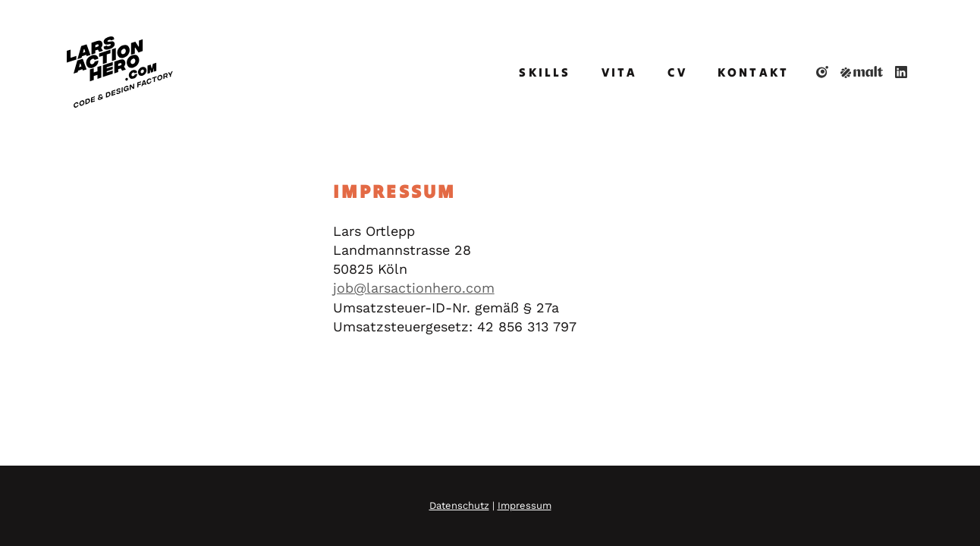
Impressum (525, 505)
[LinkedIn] (901, 72)
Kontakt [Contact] (753, 72)
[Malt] (862, 72)
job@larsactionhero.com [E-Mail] (414, 288)
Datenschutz (459, 505)
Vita (620, 72)
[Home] (120, 72)
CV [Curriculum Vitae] (677, 72)
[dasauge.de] (822, 72)
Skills (545, 72)
